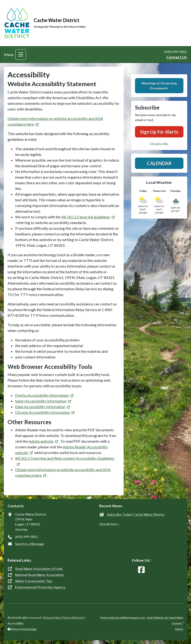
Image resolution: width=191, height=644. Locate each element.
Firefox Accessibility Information (42, 395)
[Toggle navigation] (21, 55)
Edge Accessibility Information (40, 407)
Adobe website (41, 441)
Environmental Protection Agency (40, 587)
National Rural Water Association (39, 575)
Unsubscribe (159, 144)
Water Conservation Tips (34, 581)
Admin (179, 629)
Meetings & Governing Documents (159, 86)
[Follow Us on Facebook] (141, 570)
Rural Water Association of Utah (39, 569)
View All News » (109, 524)
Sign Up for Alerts (159, 132)
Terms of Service (73, 618)
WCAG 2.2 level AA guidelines (86, 217)
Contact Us (177, 57)
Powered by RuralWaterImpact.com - (142, 620)
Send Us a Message (30, 544)
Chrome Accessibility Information (43, 412)
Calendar (159, 163)
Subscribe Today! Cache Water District (136, 514)
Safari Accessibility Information (41, 401)
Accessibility (15, 623)
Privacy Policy (52, 618)
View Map (21, 529)
